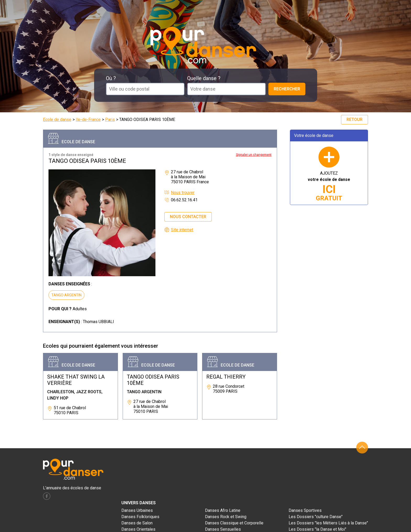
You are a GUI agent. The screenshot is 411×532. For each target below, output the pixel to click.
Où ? (111, 78)
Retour (355, 120)
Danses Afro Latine (223, 510)
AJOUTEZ (329, 186)
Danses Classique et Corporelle (234, 523)
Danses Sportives (305, 510)
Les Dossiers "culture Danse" (316, 517)
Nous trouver (183, 193)
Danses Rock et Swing (226, 517)
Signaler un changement (254, 155)
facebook (47, 496)
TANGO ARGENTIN (66, 295)
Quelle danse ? (204, 78)
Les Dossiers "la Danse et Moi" (317, 529)
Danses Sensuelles (223, 529)
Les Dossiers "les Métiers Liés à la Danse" (328, 523)
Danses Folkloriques (140, 517)
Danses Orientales (138, 529)
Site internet (182, 230)
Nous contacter (188, 217)
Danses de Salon (137, 523)
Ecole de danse (57, 120)
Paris (110, 120)
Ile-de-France (88, 120)
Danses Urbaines (137, 510)
